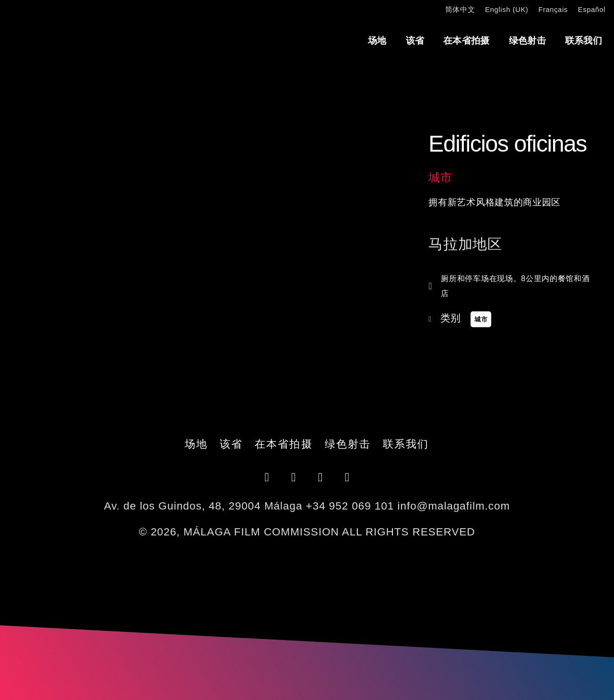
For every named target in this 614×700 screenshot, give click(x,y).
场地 (377, 41)
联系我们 (584, 41)
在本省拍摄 (466, 41)
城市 (440, 177)
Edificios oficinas (508, 144)
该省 (415, 41)
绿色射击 (527, 41)
